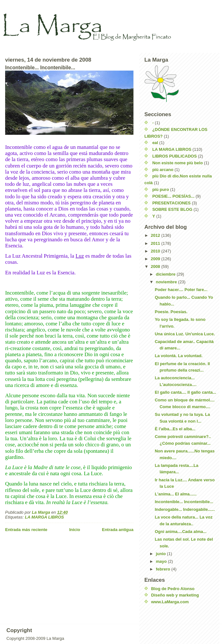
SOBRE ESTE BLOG (172, 209)
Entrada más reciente (26, 530)
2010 (156, 251)
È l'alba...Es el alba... (175, 429)
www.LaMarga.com (170, 602)
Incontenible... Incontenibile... (184, 502)
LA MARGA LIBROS (44, 517)
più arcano (163, 170)
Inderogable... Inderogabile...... (185, 509)
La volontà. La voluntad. (179, 356)
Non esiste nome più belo (178, 163)
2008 (156, 266)
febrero (164, 569)
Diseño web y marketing (175, 595)
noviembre (167, 282)
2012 (156, 235)
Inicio (75, 530)
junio (162, 554)
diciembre (166, 274)
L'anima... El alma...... (175, 494)
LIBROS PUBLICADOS (175, 156)
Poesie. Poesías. (171, 312)
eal (155, 143)
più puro (161, 189)
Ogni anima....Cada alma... (180, 532)
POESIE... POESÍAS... (174, 196)
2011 (156, 243)
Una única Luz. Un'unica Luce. (185, 334)
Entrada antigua (118, 530)
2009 (156, 259)
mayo (162, 561)
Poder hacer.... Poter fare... (181, 290)
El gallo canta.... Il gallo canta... (185, 392)
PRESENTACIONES (172, 203)
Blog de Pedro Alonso (173, 589)
